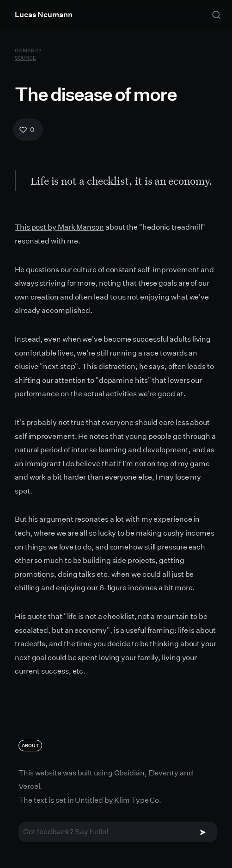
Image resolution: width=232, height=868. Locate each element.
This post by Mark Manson (59, 227)
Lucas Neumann (44, 15)
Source (25, 57)
